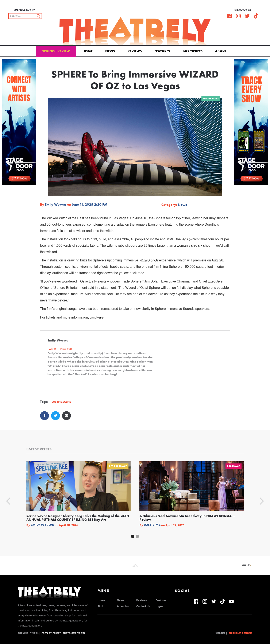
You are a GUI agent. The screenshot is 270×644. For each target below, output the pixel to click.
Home (88, 51)
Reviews (135, 51)
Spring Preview (56, 51)
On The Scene (211, 98)
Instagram (66, 349)
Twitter (52, 349)
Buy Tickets (193, 51)
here (100, 317)
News (110, 51)
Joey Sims (152, 525)
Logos (159, 606)
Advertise (123, 606)
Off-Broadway (118, 466)
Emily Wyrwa (55, 205)
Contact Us (143, 606)
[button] (222, 51)
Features (162, 51)
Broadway (234, 466)
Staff (100, 606)
